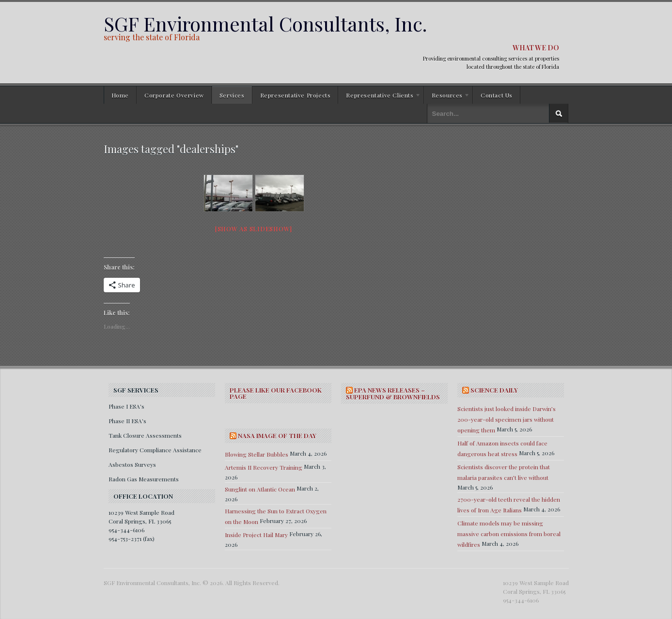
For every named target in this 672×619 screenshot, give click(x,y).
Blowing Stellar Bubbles (257, 454)
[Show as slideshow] (254, 229)
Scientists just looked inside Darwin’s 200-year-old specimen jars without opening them (507, 419)
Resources (447, 96)
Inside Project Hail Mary (256, 535)
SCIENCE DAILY (494, 390)
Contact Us (497, 95)
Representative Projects (296, 95)
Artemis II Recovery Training (264, 467)
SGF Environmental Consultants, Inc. (265, 24)
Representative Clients (379, 96)
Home (120, 95)
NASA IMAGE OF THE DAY (277, 436)
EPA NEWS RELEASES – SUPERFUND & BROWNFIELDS (393, 393)
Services (232, 95)
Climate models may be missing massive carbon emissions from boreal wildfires (509, 534)
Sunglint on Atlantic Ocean (260, 489)
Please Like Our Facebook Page (276, 393)
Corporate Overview (174, 95)
